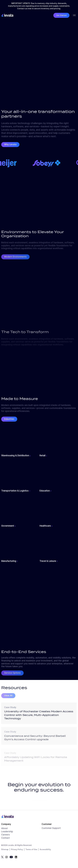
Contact (5, 838)
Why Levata (10, 144)
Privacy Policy (17, 849)
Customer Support (51, 828)
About (4, 828)
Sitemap (5, 849)
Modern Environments (15, 258)
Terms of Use (31, 849)
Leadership (7, 831)
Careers (6, 835)
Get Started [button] (61, 15)
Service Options (12, 674)
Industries (9, 419)
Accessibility (45, 849)
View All (8, 697)
